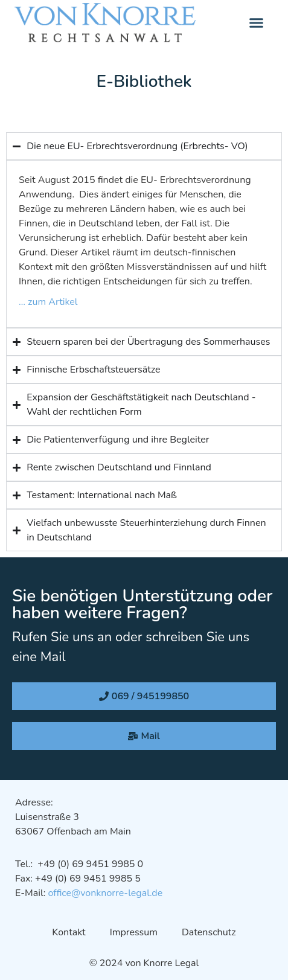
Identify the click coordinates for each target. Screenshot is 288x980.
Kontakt (69, 932)
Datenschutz (209, 932)
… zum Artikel (48, 302)
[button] (257, 23)
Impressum (134, 932)
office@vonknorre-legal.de (106, 893)
